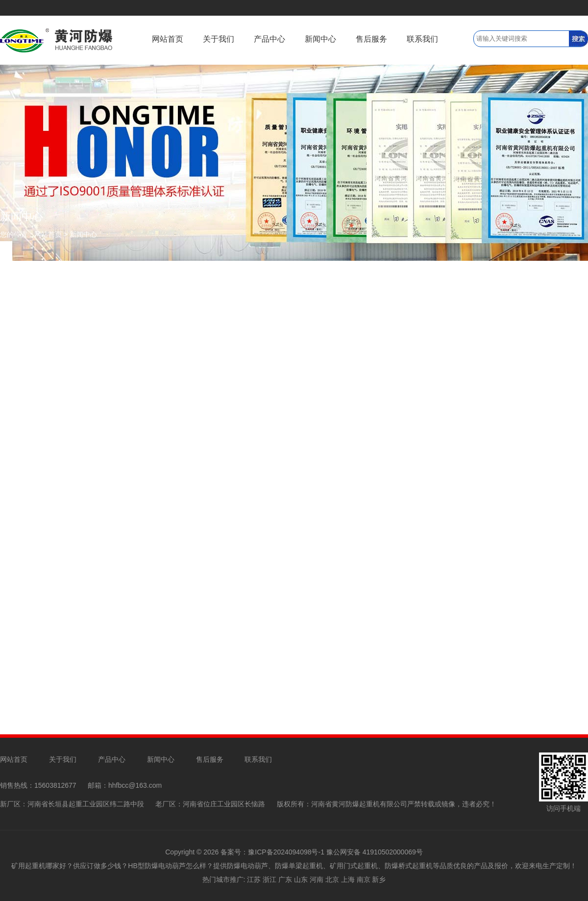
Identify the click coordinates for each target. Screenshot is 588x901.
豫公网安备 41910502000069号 (375, 852)
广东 (285, 879)
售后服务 (371, 39)
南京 (364, 879)
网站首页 (168, 39)
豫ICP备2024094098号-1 (286, 852)
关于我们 (219, 39)
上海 (348, 879)
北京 (332, 879)
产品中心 (269, 39)
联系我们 (422, 39)
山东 (301, 879)
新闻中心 (320, 39)
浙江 (269, 879)
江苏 (254, 879)
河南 (317, 879)
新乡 (379, 879)
